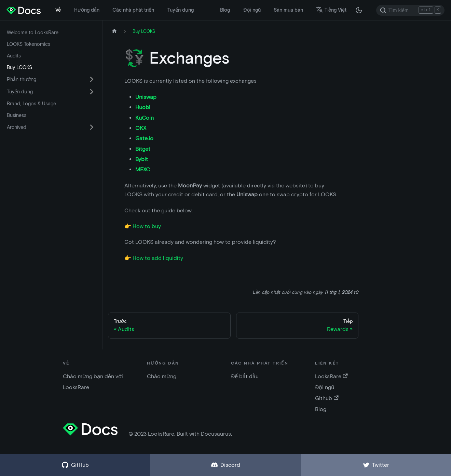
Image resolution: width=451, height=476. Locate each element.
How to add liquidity (158, 258)
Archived (17, 127)
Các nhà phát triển (133, 10)
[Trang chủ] (114, 31)
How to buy (147, 226)
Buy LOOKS (19, 67)
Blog (225, 10)
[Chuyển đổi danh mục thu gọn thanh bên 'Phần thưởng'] (92, 79)
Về (58, 10)
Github (327, 398)
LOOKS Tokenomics (29, 44)
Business (17, 115)
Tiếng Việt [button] (331, 10)
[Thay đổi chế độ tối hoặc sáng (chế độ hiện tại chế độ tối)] (359, 10)
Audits (14, 56)
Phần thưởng (22, 79)
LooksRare (331, 376)
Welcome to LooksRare (33, 32)
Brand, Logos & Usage (31, 104)
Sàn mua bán (288, 10)
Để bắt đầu (245, 376)
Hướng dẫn (87, 10)
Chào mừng (162, 376)
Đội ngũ (252, 10)
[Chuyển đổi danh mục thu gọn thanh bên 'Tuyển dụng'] (92, 92)
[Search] (410, 10)
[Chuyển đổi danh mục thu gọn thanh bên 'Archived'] (92, 127)
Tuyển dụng (181, 10)
